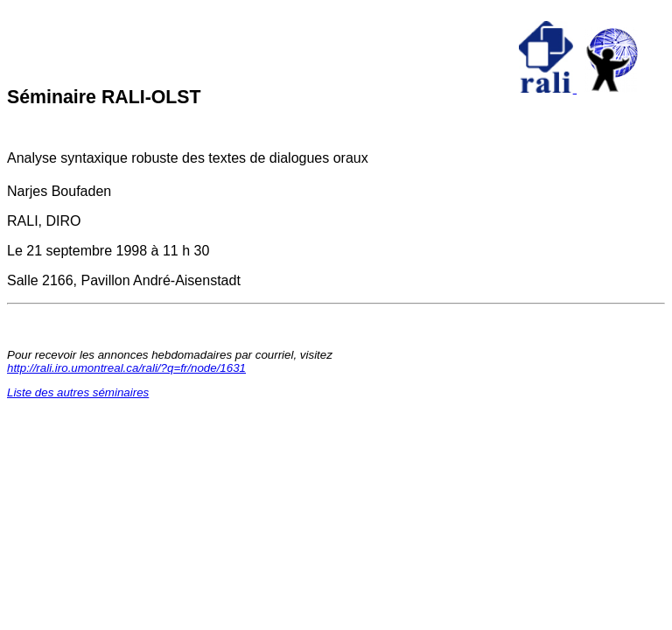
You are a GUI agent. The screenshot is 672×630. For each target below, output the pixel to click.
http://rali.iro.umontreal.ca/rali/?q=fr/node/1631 (126, 368)
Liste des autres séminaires (78, 392)
